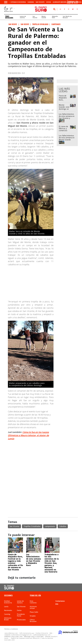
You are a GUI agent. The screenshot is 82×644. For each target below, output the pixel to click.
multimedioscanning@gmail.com (21, 635)
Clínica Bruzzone (33, 621)
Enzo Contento (33, 602)
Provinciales (21, 620)
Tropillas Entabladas (32, 526)
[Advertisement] (43, 457)
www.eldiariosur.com (11, 633)
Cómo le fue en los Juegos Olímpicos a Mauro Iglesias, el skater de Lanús (28, 435)
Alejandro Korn (55, 17)
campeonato (50, 526)
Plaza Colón (34, 612)
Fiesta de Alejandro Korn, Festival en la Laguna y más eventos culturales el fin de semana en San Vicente (15, 562)
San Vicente (40, 2)
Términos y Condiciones (11, 629)
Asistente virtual (33, 607)
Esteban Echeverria (18, 2)
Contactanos (60, 601)
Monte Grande (44, 17)
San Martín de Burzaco (67, 17)
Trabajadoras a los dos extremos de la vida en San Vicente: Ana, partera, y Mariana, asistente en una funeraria (52, 563)
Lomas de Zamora (23, 17)
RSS (57, 604)
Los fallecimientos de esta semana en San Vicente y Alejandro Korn (67, 117)
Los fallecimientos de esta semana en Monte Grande (67, 138)
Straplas (33, 616)
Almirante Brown (60, 2)
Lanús (6, 607)
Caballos (63, 526)
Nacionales (8, 610)
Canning (31, 2)
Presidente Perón (21, 615)
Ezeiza (49, 2)
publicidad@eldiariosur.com (42, 635)
